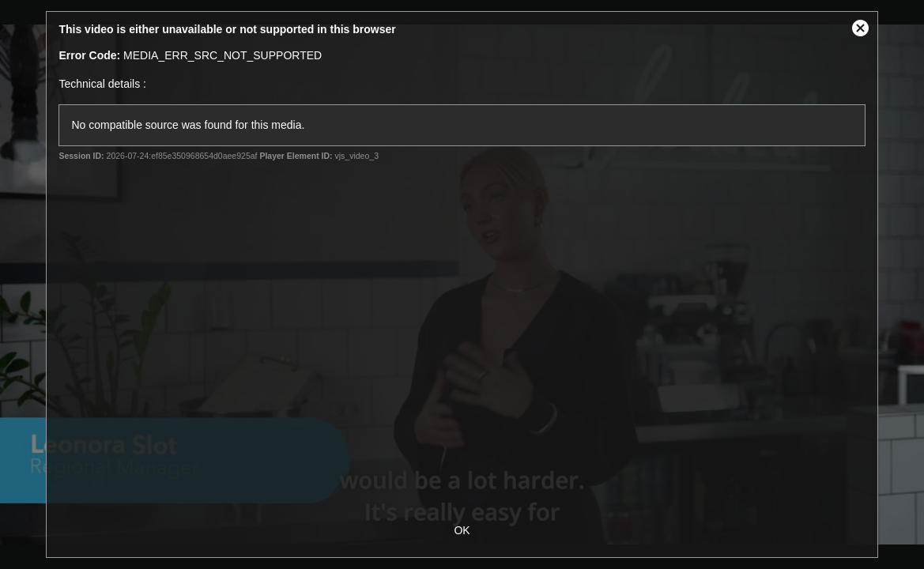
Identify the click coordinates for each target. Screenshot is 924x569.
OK (462, 530)
